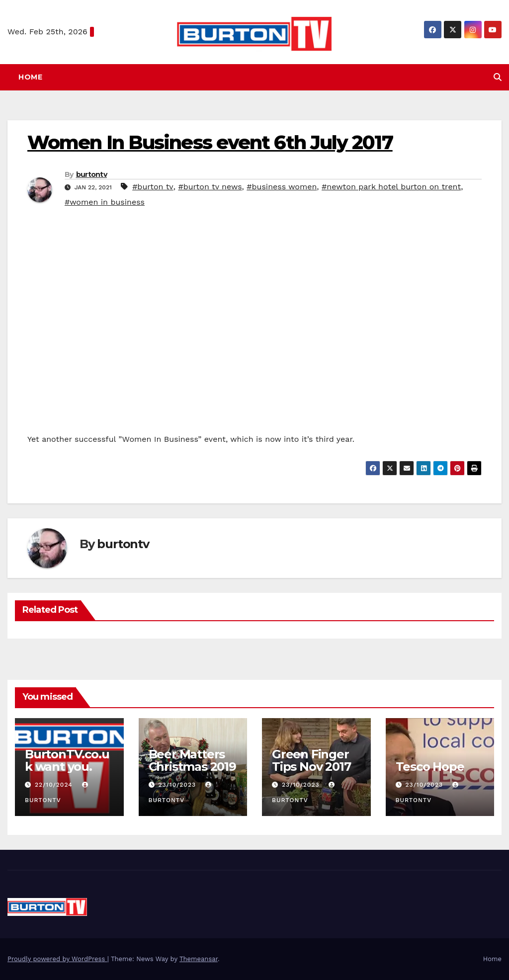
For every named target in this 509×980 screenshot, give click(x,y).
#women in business (105, 202)
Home (30, 77)
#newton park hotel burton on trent (391, 187)
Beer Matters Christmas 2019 (192, 760)
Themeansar (199, 959)
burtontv (91, 174)
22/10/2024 (55, 785)
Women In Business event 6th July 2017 (210, 142)
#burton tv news (210, 187)
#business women (282, 187)
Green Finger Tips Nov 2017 (311, 760)
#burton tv (153, 187)
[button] (498, 77)
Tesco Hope (430, 767)
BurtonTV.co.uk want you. (67, 760)
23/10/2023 (178, 785)
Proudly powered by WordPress (57, 959)
